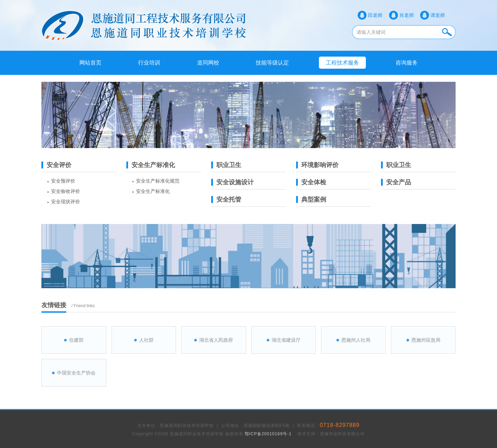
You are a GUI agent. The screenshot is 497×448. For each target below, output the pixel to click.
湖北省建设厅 (286, 340)
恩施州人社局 (356, 340)
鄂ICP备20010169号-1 (268, 434)
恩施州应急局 (426, 340)
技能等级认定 (272, 63)
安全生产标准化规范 (158, 181)
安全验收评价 (66, 191)
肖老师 (407, 15)
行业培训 (149, 63)
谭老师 (438, 15)
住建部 (76, 340)
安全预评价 (63, 181)
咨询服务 (407, 63)
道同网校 (208, 63)
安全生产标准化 (153, 191)
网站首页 (90, 63)
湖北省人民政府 (216, 340)
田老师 (375, 15)
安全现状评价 (66, 202)
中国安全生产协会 (76, 373)
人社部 (146, 340)
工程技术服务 (342, 63)
